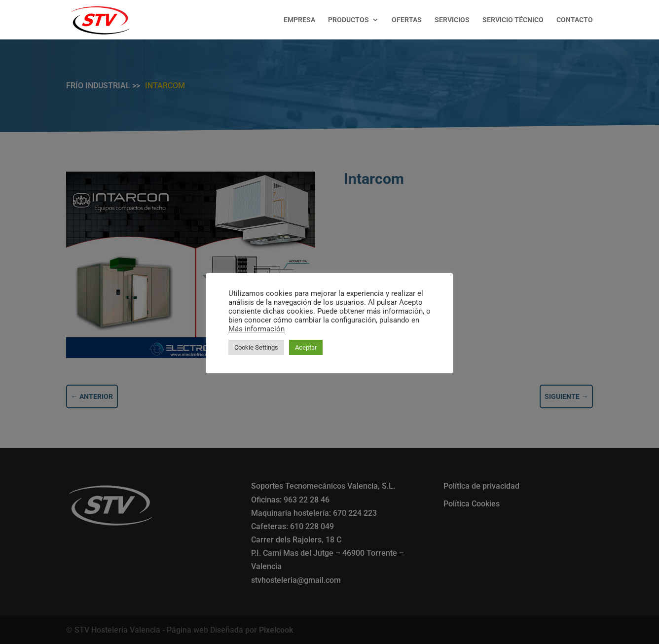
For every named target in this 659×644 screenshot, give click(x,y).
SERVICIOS (452, 20)
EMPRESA (299, 20)
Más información (256, 329)
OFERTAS (407, 20)
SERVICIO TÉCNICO (513, 20)
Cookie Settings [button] (256, 347)
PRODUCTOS (348, 20)
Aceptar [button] (306, 347)
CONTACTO (575, 20)
